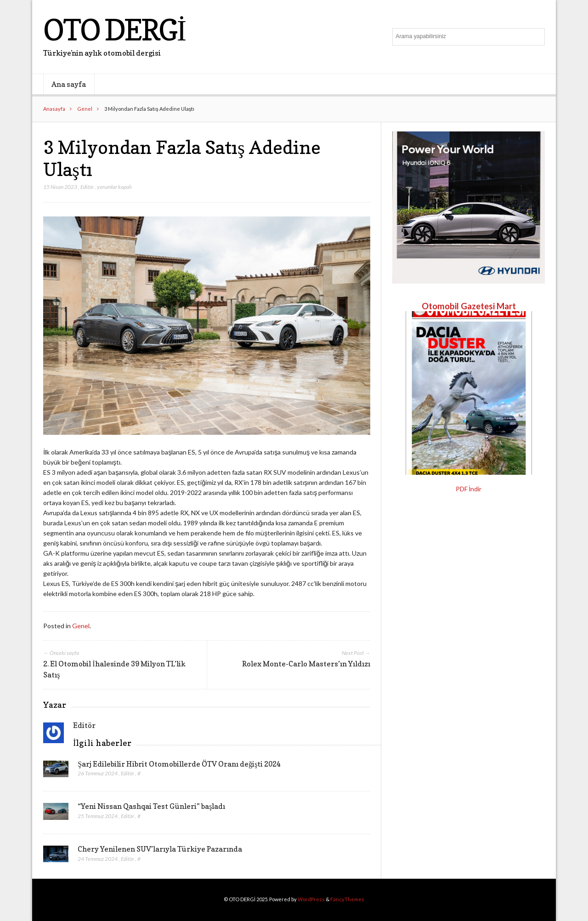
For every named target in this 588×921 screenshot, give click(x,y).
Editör (87, 187)
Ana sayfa (69, 84)
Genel (85, 109)
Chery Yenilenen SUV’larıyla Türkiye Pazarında (160, 849)
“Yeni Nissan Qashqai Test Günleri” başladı (151, 806)
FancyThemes (347, 899)
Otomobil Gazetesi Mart (469, 306)
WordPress (311, 899)
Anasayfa (54, 109)
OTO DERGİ (114, 30)
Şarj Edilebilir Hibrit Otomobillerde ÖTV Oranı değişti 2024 (179, 764)
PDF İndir (469, 489)
